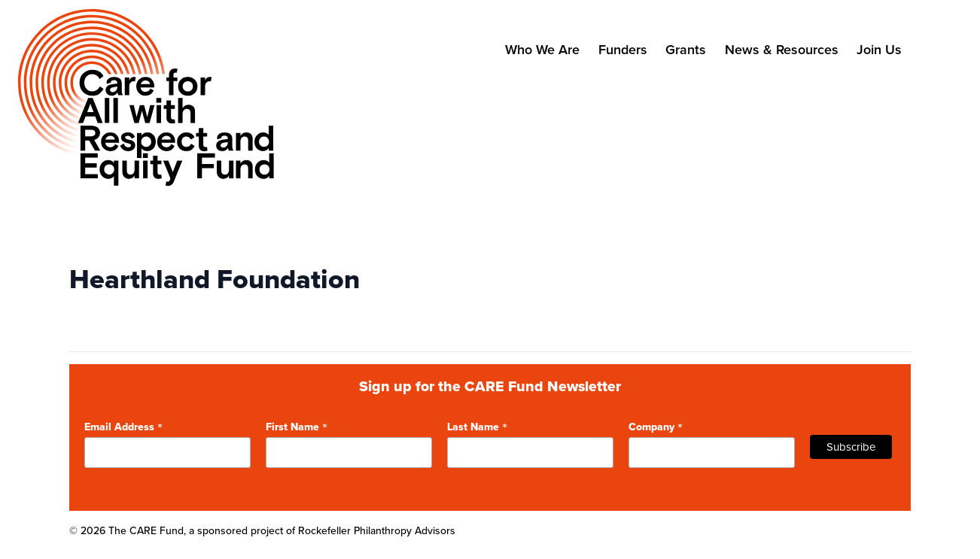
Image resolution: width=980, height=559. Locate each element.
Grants (686, 49)
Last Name (477, 426)
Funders (623, 49)
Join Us (879, 49)
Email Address (123, 426)
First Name (297, 426)
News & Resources (782, 49)
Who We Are (542, 49)
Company (656, 426)
